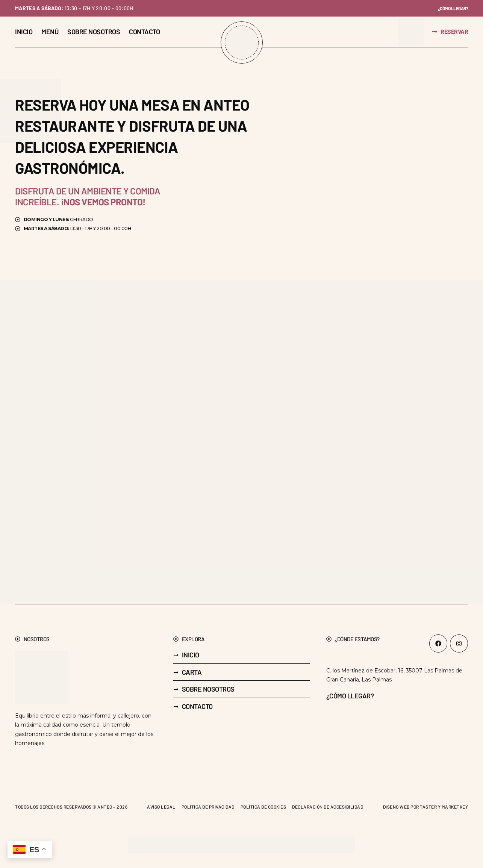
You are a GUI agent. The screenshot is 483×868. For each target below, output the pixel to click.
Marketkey (455, 807)
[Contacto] (144, 32)
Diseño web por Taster (410, 807)
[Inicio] (24, 32)
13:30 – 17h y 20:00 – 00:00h (74, 8)
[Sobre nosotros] (94, 32)
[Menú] (50, 32)
